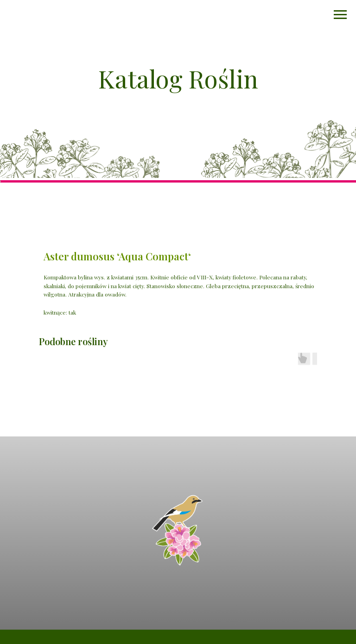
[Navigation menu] (340, 15)
